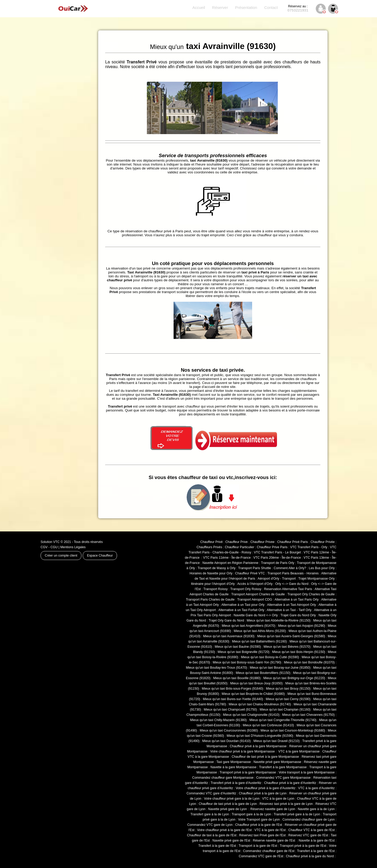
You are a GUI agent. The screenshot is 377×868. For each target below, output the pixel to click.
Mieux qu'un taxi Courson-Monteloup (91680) (293, 730)
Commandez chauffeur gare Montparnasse (223, 778)
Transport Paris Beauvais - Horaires (293, 573)
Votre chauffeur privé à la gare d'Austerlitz (266, 788)
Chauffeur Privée (323, 542)
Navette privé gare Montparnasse (277, 762)
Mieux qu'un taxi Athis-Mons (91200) (260, 631)
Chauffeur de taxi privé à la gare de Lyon (228, 804)
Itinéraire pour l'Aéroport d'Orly (213, 584)
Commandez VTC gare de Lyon (210, 825)
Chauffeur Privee (262, 542)
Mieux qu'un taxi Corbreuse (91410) (268, 725)
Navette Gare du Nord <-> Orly (256, 615)
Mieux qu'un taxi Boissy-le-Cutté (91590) (270, 657)
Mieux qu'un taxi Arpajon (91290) (302, 626)
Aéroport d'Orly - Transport (277, 579)
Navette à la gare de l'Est (317, 840)
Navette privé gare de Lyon (228, 809)
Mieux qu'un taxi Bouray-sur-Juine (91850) (280, 668)
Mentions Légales (73, 547)
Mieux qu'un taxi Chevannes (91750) (309, 715)
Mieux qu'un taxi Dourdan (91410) (226, 741)
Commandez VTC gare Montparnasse (284, 778)
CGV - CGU (49, 547)
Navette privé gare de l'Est (231, 840)
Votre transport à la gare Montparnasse (307, 772)
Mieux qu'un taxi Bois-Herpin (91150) (299, 652)
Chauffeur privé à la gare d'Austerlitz (290, 783)
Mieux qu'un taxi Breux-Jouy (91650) (256, 683)
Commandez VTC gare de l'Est (261, 856)
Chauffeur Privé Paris (293, 542)
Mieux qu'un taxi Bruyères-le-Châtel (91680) (253, 694)
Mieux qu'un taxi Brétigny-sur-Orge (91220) (294, 678)
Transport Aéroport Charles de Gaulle (258, 594)
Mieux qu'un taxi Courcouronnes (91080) (229, 730)
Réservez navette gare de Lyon (273, 809)
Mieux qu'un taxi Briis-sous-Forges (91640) (233, 689)
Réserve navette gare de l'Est (275, 840)
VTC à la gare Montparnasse (299, 751)
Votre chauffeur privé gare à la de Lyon (232, 799)
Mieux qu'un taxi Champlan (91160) (285, 710)
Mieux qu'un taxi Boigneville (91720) (243, 652)
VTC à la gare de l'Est (270, 830)
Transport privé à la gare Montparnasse (248, 772)
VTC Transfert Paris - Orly (309, 547)
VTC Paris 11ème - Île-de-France (227, 558)
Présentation (246, 7)
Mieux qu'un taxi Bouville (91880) (237, 678)
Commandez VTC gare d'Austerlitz (211, 793)
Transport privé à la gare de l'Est (303, 846)
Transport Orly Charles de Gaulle (311, 594)
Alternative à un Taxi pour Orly (243, 605)
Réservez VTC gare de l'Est (308, 835)
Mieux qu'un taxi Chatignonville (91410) (251, 715)
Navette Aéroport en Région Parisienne (230, 563)
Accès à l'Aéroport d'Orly (255, 584)
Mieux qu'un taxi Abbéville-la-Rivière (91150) (279, 620)
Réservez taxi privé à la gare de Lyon (286, 804)
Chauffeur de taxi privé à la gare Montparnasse (265, 757)
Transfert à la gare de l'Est (217, 846)
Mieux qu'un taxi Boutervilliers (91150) (263, 673)
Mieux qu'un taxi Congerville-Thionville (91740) (283, 720)
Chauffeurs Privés (209, 547)
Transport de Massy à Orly (217, 568)
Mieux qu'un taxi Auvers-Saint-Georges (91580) (291, 636)
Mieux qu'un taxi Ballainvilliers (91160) (259, 641)
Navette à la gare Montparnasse (234, 767)
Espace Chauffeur (100, 556)
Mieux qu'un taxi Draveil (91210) (277, 741)
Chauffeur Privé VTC (250, 573)
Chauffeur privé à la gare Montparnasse (258, 746)
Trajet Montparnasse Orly (317, 579)
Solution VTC (50, 542)
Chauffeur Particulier (240, 547)
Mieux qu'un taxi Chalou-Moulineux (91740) (260, 704)
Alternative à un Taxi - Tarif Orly (289, 610)
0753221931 (298, 8)
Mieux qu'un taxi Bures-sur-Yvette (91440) (233, 699)
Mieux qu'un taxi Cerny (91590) (288, 699)
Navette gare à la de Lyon (316, 809)
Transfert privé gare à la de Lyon (297, 814)
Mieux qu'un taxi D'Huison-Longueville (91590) (260, 736)
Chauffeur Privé (212, 542)
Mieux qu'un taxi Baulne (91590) (238, 647)
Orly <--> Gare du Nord (292, 584)
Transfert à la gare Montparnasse (283, 767)
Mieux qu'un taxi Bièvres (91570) (287, 647)
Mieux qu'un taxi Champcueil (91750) (230, 710)
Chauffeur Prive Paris (272, 547)
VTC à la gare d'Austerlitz (317, 788)
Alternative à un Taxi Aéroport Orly (292, 605)
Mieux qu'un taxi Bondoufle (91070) (309, 662)
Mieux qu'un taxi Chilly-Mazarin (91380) (218, 720)
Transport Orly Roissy (246, 589)
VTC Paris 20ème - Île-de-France (277, 558)
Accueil (199, 7)
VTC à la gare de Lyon (278, 799)
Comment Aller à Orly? (290, 568)
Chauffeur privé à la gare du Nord (310, 856)
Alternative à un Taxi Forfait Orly (241, 610)
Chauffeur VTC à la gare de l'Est (311, 830)
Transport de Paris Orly (278, 563)
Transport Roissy (216, 589)
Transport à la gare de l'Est (258, 846)
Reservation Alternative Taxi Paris (288, 589)
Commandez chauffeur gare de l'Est (269, 851)
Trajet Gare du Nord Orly (298, 615)
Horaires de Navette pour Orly (211, 573)
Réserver (220, 7)
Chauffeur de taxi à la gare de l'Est (212, 835)
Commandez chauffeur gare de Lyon (309, 820)
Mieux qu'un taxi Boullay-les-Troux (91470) (217, 668)
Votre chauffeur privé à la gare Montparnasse (243, 751)
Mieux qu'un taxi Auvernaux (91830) (229, 636)
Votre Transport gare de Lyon (259, 820)
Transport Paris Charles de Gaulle (210, 600)
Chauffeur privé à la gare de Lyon (263, 793)
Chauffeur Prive (237, 542)
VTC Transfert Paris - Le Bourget (278, 552)
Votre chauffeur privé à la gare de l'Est (224, 830)
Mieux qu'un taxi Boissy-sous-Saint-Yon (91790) (247, 662)
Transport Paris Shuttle (254, 568)
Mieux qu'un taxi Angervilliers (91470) (249, 626)
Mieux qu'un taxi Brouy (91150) (288, 689)
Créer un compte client (61, 556)
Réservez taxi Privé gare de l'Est (262, 835)
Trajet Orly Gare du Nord (226, 620)
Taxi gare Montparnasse (234, 762)
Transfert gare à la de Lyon (210, 814)
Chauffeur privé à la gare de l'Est (259, 825)
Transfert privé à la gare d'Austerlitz (236, 783)
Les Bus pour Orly (322, 568)
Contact (271, 7)
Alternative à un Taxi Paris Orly (297, 600)
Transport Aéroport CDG (255, 600)
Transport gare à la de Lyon (251, 814)
